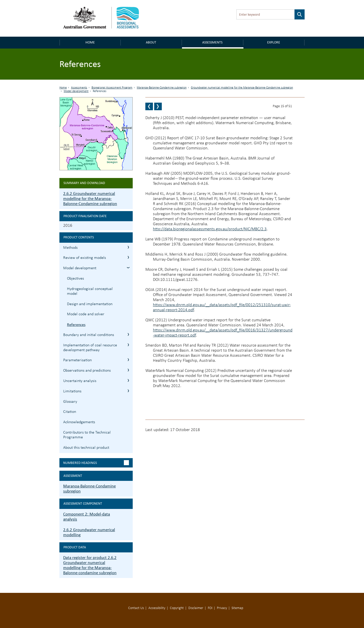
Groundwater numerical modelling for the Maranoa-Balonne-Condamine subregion (242, 88)
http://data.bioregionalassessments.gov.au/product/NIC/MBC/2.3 (210, 229)
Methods (70, 248)
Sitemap (237, 608)
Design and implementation (90, 304)
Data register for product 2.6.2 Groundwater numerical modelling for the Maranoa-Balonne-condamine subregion (90, 565)
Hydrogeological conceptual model (90, 291)
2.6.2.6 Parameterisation (128, 360)
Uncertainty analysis (80, 381)
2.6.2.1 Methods (128, 247)
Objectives (75, 279)
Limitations (72, 391)
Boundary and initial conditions (89, 335)
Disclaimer (196, 608)
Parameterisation (77, 360)
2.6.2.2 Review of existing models (128, 257)
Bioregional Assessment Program (112, 88)
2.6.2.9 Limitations (128, 391)
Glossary (70, 402)
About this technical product (86, 448)
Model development (76, 91)
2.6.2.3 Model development (128, 268)
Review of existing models (85, 258)
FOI (210, 608)
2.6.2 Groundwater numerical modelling (89, 532)
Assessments (212, 42)
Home (90, 42)
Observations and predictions (87, 371)
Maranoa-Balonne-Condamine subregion (162, 88)
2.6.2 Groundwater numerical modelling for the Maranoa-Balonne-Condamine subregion (90, 199)
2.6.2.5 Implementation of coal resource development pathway (128, 345)
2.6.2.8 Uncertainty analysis (128, 380)
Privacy (222, 608)
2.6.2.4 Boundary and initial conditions (128, 334)
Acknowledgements (79, 422)
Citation (70, 412)
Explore (274, 42)
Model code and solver (86, 314)
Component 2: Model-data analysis (87, 517)
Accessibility (157, 608)
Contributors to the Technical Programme (87, 435)
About (151, 42)
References (76, 324)
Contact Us (136, 608)
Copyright (177, 608)
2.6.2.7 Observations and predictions (128, 370)
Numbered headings (80, 463)
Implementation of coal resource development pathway (90, 348)
